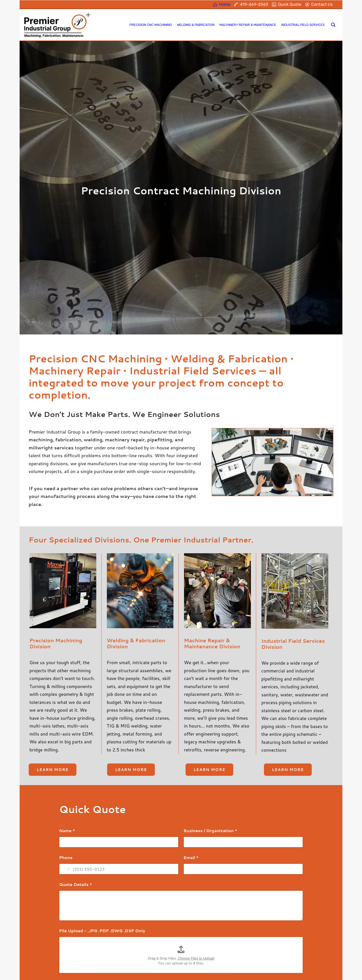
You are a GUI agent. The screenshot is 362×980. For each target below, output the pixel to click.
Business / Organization (210, 705)
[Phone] (119, 744)
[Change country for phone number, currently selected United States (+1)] (65, 744)
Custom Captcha (78, 858)
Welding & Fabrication (132, 936)
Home (204, 919)
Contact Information (217, 932)
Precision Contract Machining (139, 930)
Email (191, 732)
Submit (74, 886)
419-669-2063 (213, 925)
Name (67, 705)
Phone (66, 732)
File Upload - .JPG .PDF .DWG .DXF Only (102, 805)
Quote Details (76, 759)
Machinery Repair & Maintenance (142, 943)
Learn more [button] (53, 644)
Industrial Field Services (134, 949)
